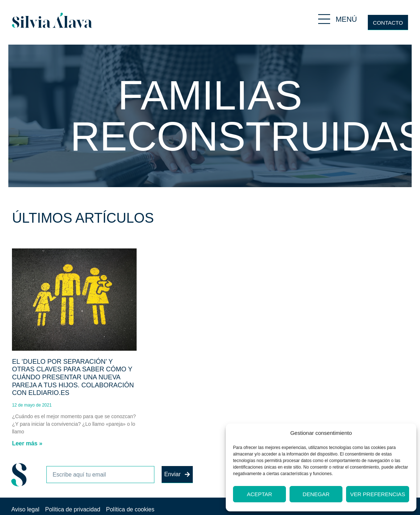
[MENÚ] (324, 19)
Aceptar (259, 494)
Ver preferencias (378, 494)
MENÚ (346, 19)
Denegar (316, 494)
